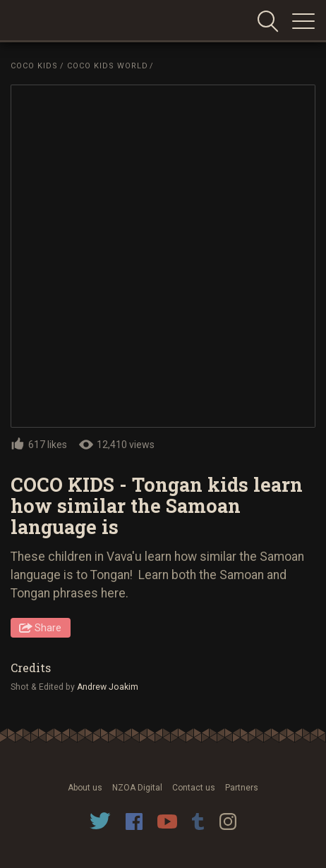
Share (48, 628)
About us (85, 788)
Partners (242, 788)
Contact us (194, 788)
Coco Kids (34, 66)
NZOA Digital (137, 788)
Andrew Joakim (109, 687)
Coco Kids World (108, 66)
